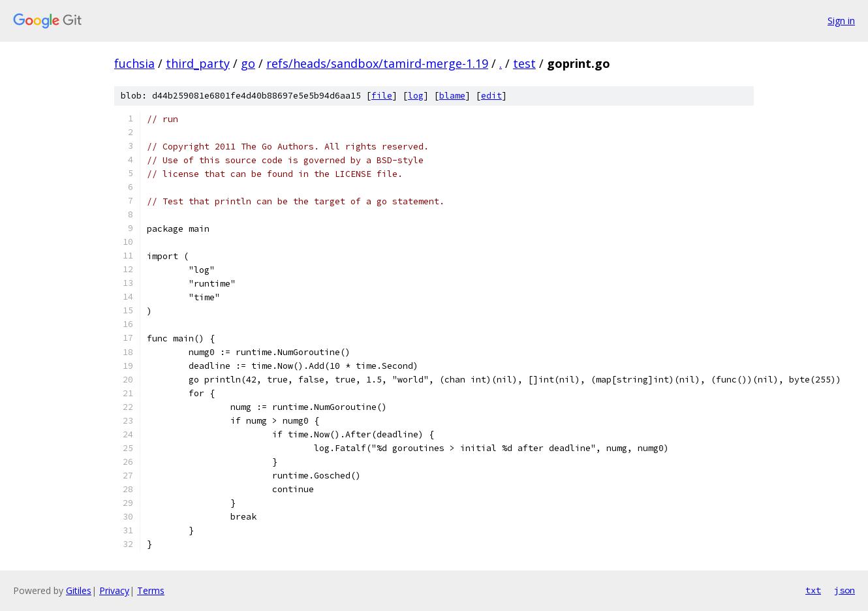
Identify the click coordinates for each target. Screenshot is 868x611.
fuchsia (134, 63)
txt (813, 590)
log (416, 96)
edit (491, 96)
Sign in (841, 21)
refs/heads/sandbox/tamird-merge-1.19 (377, 63)
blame (452, 96)
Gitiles (79, 590)
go (248, 63)
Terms (151, 590)
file (382, 96)
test (524, 63)
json (845, 590)
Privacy (114, 590)
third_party (198, 63)
